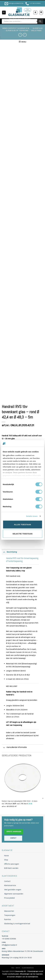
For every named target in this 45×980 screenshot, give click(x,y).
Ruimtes (8, 920)
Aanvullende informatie (14, 748)
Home (6, 856)
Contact (13, 838)
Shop (6, 860)
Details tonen (32, 516)
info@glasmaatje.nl (9, 945)
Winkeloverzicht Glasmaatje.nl (16, 28)
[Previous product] (25, 35)
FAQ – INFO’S (16, 968)
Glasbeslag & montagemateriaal (17, 924)
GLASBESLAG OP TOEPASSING (17, 31)
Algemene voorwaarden (14, 894)
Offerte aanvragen (14, 832)
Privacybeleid (9, 898)
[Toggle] (4, 552)
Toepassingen (10, 915)
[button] (4, 13)
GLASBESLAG (38, 28)
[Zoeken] (40, 21)
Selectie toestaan (22, 534)
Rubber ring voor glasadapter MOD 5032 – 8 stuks (20, 801)
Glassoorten (9, 911)
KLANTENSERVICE (28, 968)
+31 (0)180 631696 (9, 939)
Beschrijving (9, 552)
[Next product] (20, 35)
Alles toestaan (22, 524)
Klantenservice (10, 886)
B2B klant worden (11, 868)
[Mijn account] (35, 12)
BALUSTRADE (36, 31)
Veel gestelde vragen (13, 890)
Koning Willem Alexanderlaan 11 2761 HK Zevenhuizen (22, 951)
